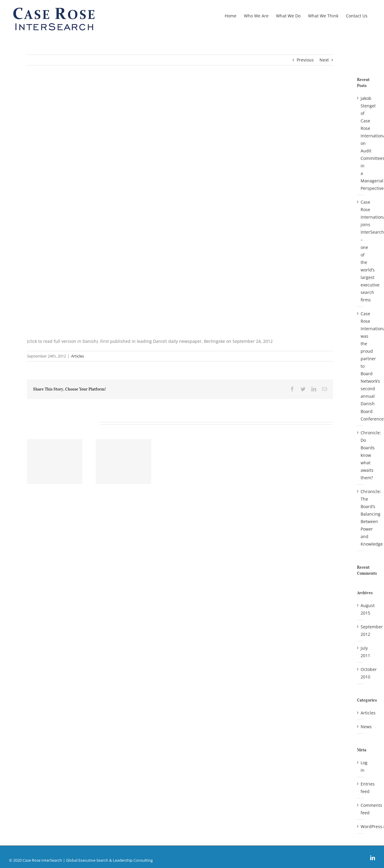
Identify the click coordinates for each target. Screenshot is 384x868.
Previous (305, 60)
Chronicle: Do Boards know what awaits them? (371, 455)
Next (324, 60)
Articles (78, 356)
